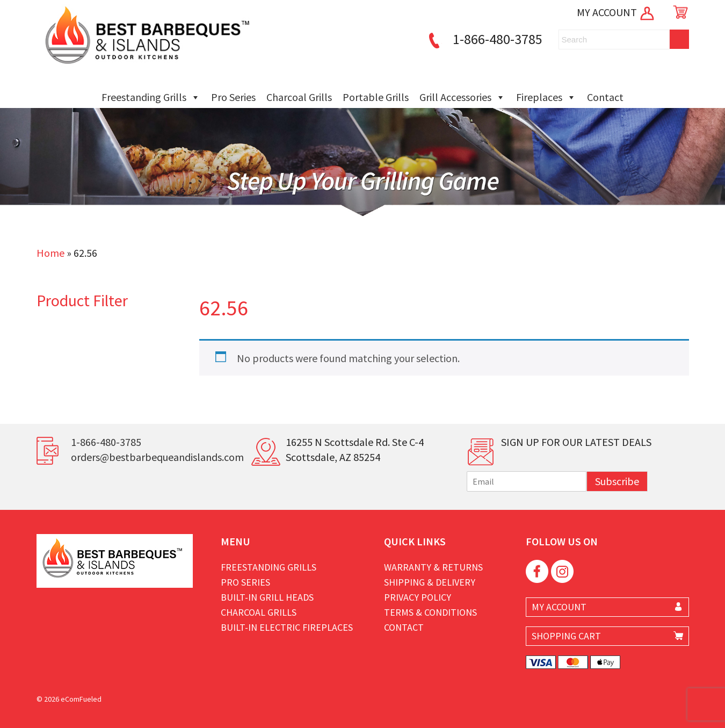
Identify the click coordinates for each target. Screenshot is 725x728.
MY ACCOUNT (616, 12)
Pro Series (233, 97)
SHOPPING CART (566, 636)
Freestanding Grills (151, 97)
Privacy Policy (418, 597)
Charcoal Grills (299, 97)
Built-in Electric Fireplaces (287, 627)
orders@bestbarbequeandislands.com (157, 457)
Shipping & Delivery (430, 582)
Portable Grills (376, 97)
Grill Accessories (462, 97)
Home (50, 253)
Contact (605, 97)
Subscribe (617, 481)
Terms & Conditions (430, 612)
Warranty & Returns (433, 567)
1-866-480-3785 (484, 39)
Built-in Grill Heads (267, 597)
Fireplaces (546, 97)
